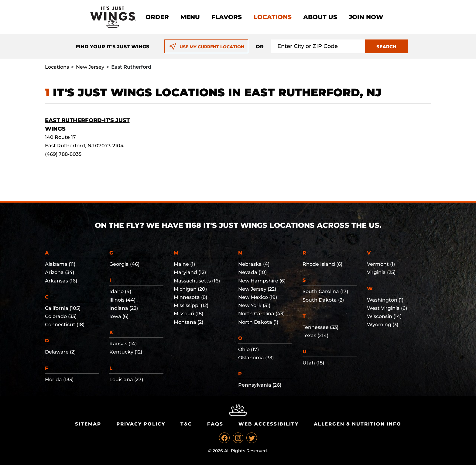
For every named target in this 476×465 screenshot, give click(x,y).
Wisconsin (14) (384, 316)
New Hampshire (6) (262, 281)
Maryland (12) (190, 272)
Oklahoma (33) (256, 358)
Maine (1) (184, 264)
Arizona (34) (60, 272)
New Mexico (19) (258, 297)
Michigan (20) (190, 289)
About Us (320, 17)
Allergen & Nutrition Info (358, 424)
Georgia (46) (124, 264)
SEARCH (386, 47)
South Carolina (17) (325, 291)
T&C (186, 424)
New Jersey (90, 67)
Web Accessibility (269, 424)
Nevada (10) (252, 272)
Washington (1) (385, 300)
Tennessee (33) (320, 327)
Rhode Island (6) (322, 264)
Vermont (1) (381, 264)
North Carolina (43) (261, 314)
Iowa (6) (119, 316)
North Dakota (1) (258, 322)
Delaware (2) (60, 352)
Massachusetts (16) (197, 281)
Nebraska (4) (254, 264)
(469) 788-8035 (63, 154)
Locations (273, 17)
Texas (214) (315, 335)
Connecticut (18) (65, 325)
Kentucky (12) (126, 352)
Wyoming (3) (383, 325)
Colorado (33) (61, 316)
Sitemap (88, 424)
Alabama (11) (60, 264)
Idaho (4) (120, 291)
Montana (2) (188, 322)
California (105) (63, 308)
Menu (190, 17)
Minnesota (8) (190, 297)
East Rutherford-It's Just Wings (87, 125)
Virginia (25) (381, 272)
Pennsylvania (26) (260, 385)
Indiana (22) (124, 308)
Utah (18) (313, 363)
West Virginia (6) (387, 308)
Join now (366, 17)
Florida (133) (59, 380)
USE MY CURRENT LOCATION (206, 47)
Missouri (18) (188, 314)
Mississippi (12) (191, 305)
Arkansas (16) (61, 281)
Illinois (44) (122, 300)
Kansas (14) (123, 344)
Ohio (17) (248, 349)
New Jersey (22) (257, 289)
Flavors (227, 17)
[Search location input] (318, 46)
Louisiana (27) (126, 380)
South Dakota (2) (323, 300)
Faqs (215, 424)
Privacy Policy (141, 424)
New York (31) (254, 305)
